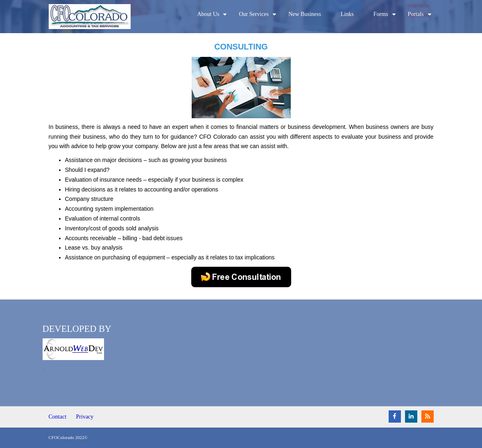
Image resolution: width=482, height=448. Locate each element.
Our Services (259, 18)
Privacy (85, 417)
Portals (421, 18)
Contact (58, 417)
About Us (213, 18)
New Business (305, 14)
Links (347, 14)
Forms (386, 18)
